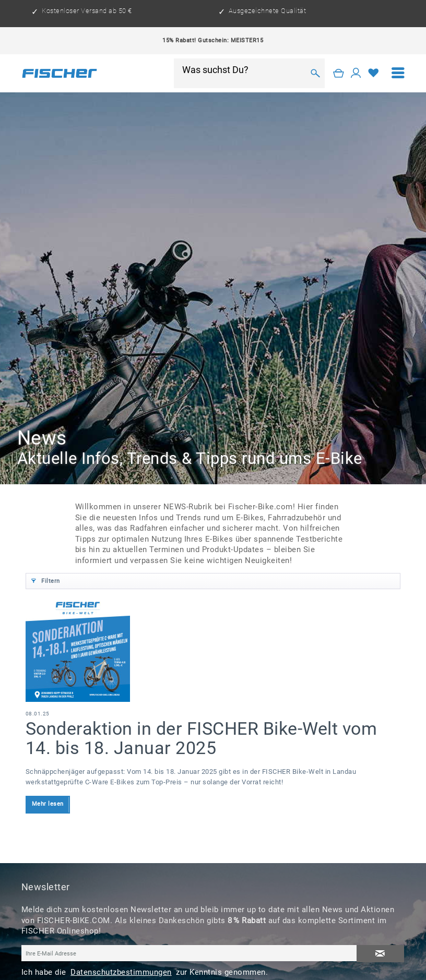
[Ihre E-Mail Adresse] (189, 953)
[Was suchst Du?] (243, 69)
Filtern (46, 579)
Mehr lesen (48, 804)
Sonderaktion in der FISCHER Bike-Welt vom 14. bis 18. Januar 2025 (202, 738)
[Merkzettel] (374, 73)
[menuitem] (398, 73)
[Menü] (398, 73)
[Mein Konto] (356, 73)
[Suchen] (315, 73)
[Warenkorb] (339, 73)
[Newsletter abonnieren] (381, 954)
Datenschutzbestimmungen (121, 972)
